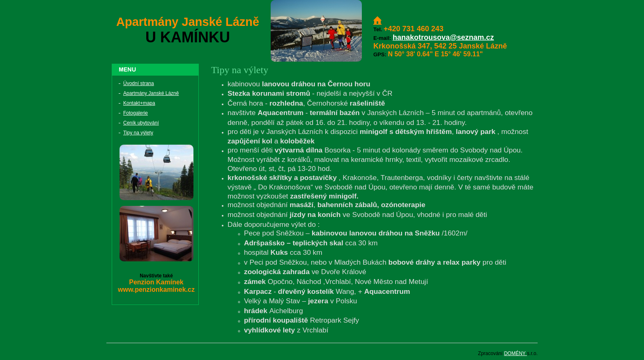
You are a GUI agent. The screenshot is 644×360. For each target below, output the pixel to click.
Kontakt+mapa (139, 103)
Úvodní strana (139, 83)
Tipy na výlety (138, 133)
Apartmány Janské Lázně (151, 93)
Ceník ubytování (141, 123)
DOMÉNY (515, 353)
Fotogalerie (136, 113)
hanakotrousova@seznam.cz (443, 37)
